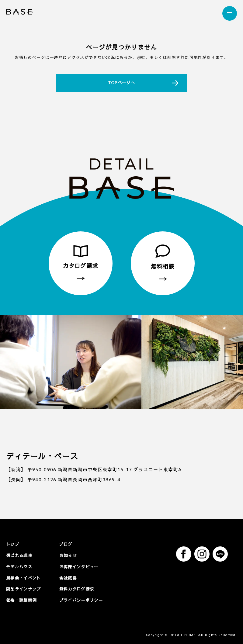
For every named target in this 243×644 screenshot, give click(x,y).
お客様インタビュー (79, 566)
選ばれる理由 (19, 555)
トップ (13, 544)
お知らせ (68, 555)
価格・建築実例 (21, 600)
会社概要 (68, 578)
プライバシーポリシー (81, 600)
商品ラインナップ (24, 589)
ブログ (66, 544)
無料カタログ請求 (77, 589)
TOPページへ (121, 83)
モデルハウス (19, 566)
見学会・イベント (24, 578)
